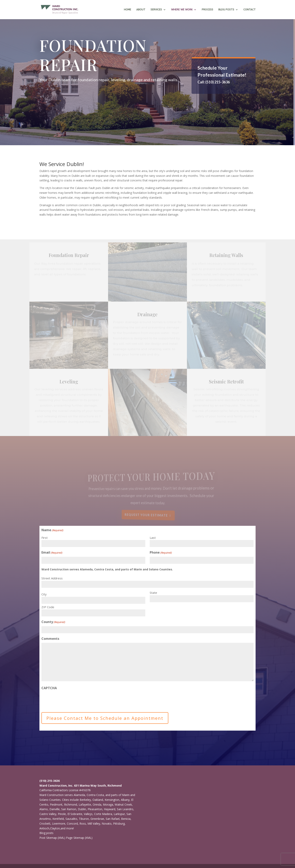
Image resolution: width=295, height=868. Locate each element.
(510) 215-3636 (50, 781)
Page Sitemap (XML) (79, 838)
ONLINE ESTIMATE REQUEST (219, 93)
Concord (72, 823)
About (141, 10)
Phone (161, 553)
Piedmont (56, 804)
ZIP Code (48, 607)
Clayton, (55, 828)
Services (156, 10)
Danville (55, 809)
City (44, 594)
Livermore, (59, 823)
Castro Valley (48, 814)
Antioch (44, 828)
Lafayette (85, 804)
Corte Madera (103, 814)
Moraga (108, 804)
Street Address (52, 578)
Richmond (71, 804)
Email (52, 553)
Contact (249, 10)
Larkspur (119, 814)
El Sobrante (75, 814)
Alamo (44, 809)
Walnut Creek (123, 804)
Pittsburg (119, 823)
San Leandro (125, 809)
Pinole (62, 814)
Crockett (45, 823)
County (53, 622)
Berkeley (85, 800)
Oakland (98, 800)
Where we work (182, 10)
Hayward (110, 809)
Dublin (82, 809)
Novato (107, 823)
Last (153, 538)
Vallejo (88, 814)
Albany (125, 800)
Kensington (112, 800)
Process (207, 10)
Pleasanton (95, 809)
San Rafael (113, 819)
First (45, 538)
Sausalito (71, 819)
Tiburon (84, 819)
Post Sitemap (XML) (52, 838)
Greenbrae (97, 819)
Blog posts (46, 833)
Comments (50, 639)
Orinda (97, 804)
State (153, 593)
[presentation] (72, 700)
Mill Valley (94, 823)
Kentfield (58, 819)
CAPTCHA (49, 688)
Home (127, 10)
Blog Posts (226, 10)
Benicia (126, 819)
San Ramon (69, 809)
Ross (83, 823)
